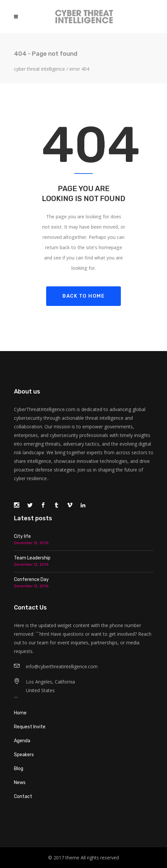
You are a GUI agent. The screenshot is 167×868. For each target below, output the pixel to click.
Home (20, 713)
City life (22, 536)
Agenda (22, 741)
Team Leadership (32, 558)
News (20, 783)
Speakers (24, 755)
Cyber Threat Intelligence (40, 69)
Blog (19, 769)
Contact (23, 796)
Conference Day (31, 579)
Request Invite (30, 727)
